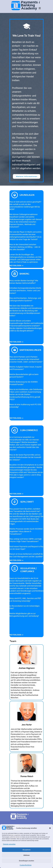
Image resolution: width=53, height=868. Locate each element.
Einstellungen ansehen (26, 861)
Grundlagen (27, 195)
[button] (50, 828)
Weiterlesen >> (16, 266)
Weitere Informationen (27, 176)
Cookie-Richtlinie (26, 865)
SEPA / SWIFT (27, 502)
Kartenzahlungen (30, 350)
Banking (24, 274)
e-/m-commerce (29, 430)
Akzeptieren (26, 850)
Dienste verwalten (9, 844)
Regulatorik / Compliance (28, 570)
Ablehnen (26, 855)
